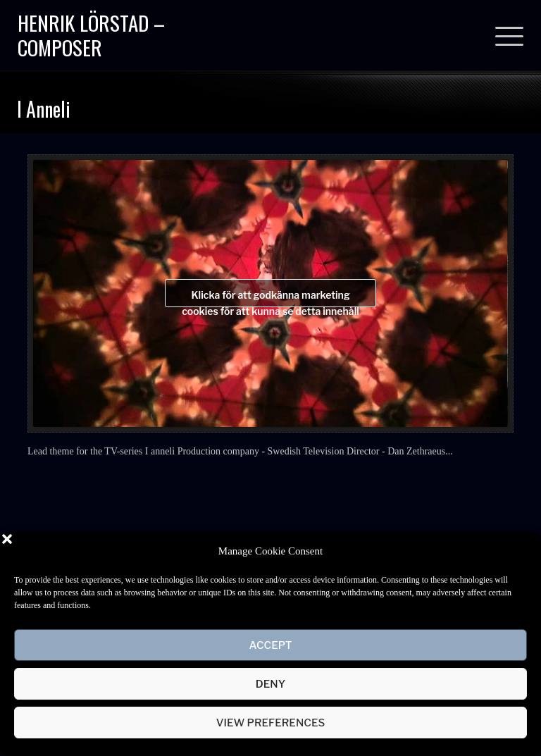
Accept (270, 645)
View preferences (271, 723)
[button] (520, 551)
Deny (270, 684)
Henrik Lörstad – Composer (91, 35)
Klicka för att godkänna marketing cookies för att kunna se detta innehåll (270, 298)
